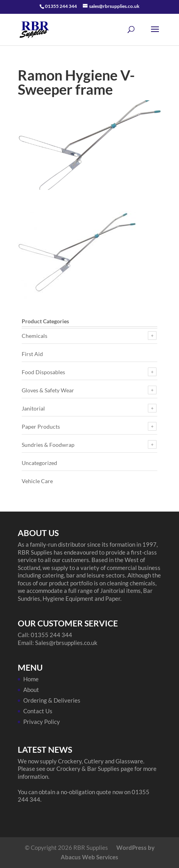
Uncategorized (39, 463)
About (31, 690)
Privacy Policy (42, 722)
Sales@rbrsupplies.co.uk (66, 643)
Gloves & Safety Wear (48, 390)
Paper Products (41, 427)
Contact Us (38, 711)
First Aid (32, 354)
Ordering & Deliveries (52, 700)
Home (31, 679)
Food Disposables (43, 372)
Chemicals (34, 336)
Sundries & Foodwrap (48, 445)
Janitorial (33, 408)
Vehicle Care (37, 481)
